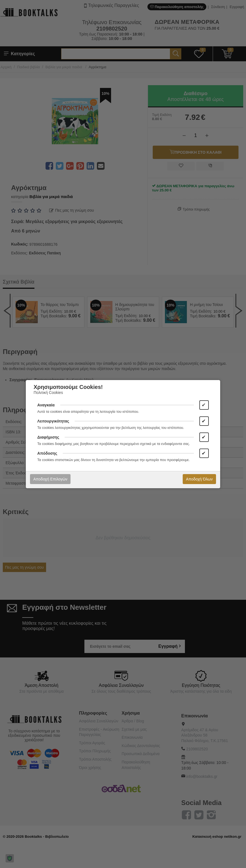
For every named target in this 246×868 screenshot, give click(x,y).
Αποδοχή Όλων (199, 479)
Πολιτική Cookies (48, 393)
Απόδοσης (47, 453)
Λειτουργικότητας (53, 421)
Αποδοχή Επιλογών (50, 479)
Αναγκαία (46, 405)
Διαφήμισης (48, 437)
